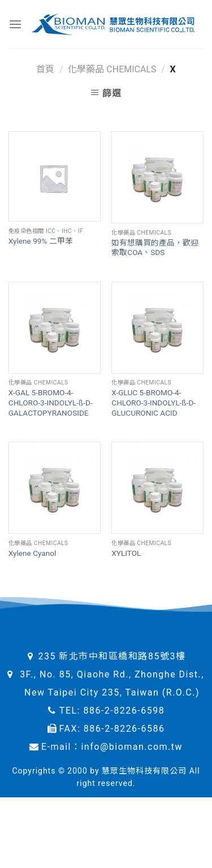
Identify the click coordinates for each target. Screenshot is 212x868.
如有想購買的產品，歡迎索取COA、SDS (155, 248)
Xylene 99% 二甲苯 (41, 241)
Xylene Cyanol (33, 553)
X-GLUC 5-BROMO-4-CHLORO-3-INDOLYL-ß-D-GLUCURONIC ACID (153, 402)
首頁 (45, 69)
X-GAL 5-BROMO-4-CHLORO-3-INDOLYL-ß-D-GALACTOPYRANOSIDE (51, 402)
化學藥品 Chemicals (112, 69)
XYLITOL (126, 553)
